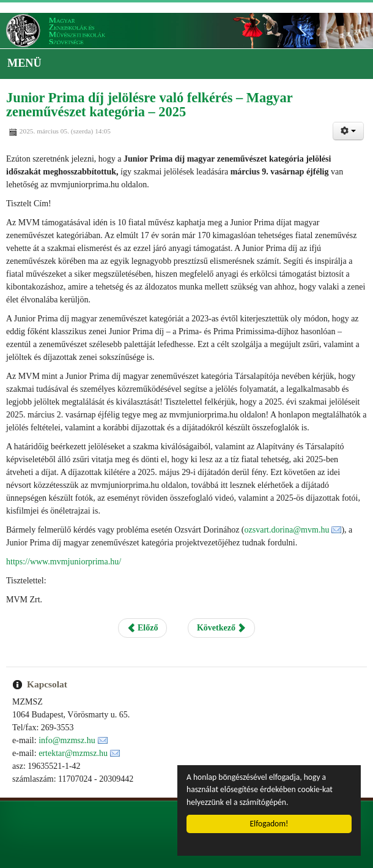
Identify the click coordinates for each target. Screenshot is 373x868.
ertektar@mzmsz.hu (73, 753)
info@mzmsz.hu (67, 740)
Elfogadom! (269, 824)
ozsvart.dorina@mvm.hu (287, 530)
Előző (143, 628)
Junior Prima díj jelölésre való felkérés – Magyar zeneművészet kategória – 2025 (149, 104)
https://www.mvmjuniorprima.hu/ (64, 562)
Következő (221, 628)
